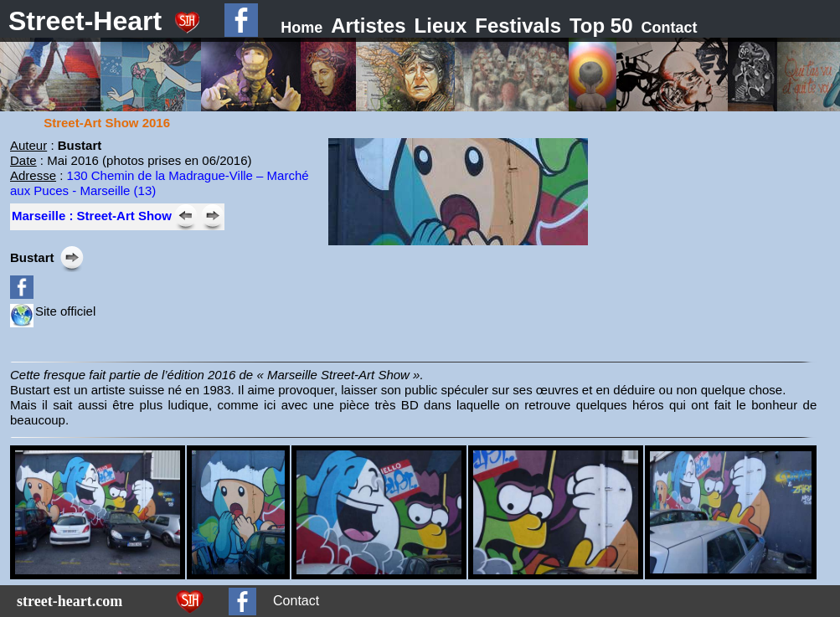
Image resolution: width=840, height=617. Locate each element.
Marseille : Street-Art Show (92, 216)
